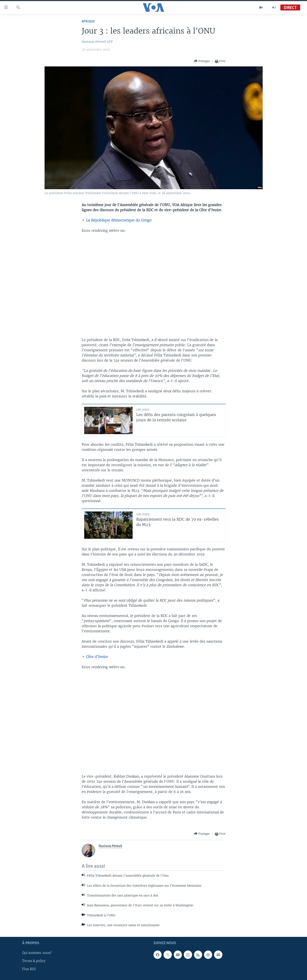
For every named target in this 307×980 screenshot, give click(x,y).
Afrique (88, 21)
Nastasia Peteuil (94, 42)
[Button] (202, 61)
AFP (110, 42)
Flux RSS (29, 969)
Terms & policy (34, 961)
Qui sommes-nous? (37, 953)
